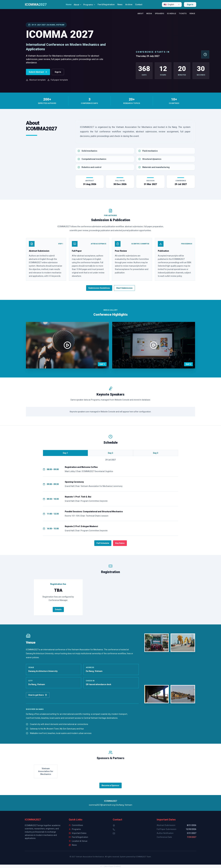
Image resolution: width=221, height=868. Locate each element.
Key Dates (120, 543)
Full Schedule (103, 543)
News (120, 5)
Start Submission (124, 288)
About (78, 5)
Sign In (190, 5)
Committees (76, 825)
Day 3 (156, 453)
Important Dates (78, 833)
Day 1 (65, 453)
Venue (192, 14)
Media (149, 14)
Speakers (159, 14)
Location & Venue (78, 841)
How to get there (38, 695)
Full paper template (58, 80)
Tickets (183, 14)
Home (69, 5)
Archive (129, 5)
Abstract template (36, 80)
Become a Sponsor (111, 785)
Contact (139, 5)
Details (58, 609)
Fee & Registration (106, 5)
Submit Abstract (38, 72)
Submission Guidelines (99, 288)
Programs (89, 5)
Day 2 (111, 453)
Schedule (171, 14)
